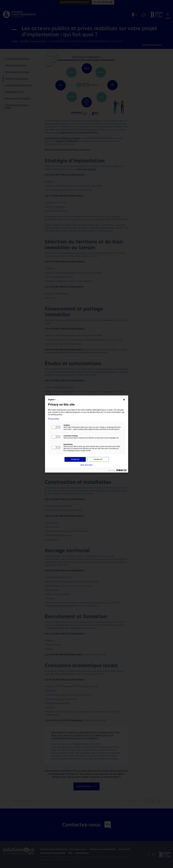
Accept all (75, 459)
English (52, 400)
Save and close (87, 465)
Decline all (98, 459)
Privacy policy (54, 419)
